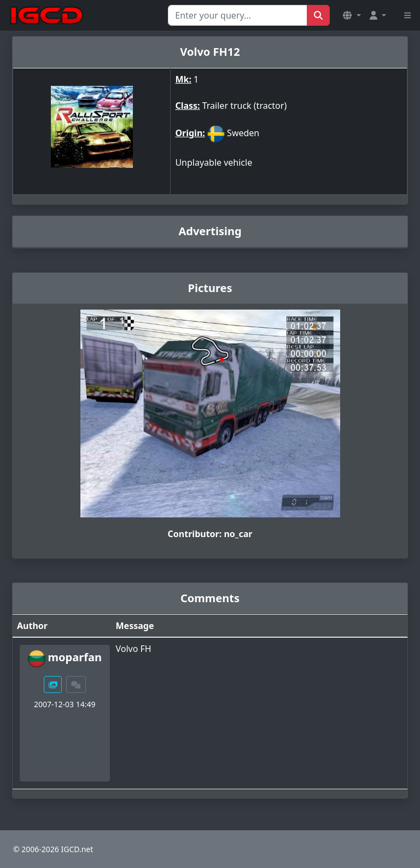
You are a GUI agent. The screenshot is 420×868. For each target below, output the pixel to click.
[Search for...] (238, 15)
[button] (352, 15)
